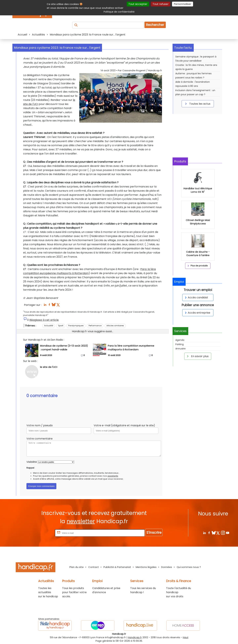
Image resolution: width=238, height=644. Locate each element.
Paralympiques (76, 326)
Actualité (49, 326)
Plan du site (77, 567)
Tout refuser (161, 4)
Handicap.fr (135, 637)
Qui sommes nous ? (189, 567)
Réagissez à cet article (44, 320)
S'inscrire (154, 533)
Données (167, 567)
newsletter (81, 521)
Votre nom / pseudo (40, 425)
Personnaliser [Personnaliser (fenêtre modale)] (183, 4)
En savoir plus (197, 356)
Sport (61, 326)
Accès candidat (196, 297)
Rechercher (155, 25)
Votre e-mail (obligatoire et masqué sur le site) (124, 425)
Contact (94, 567)
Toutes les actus (197, 104)
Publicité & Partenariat (117, 567)
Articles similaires (115, 326)
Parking (179, 344)
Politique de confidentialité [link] (119, 12)
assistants (113, 476)
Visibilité (32, 462)
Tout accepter (138, 4)
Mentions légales (146, 567)
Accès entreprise (197, 313)
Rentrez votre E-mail (41, 533)
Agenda (180, 340)
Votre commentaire (40, 439)
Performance (95, 326)
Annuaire (180, 349)
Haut (186, 637)
